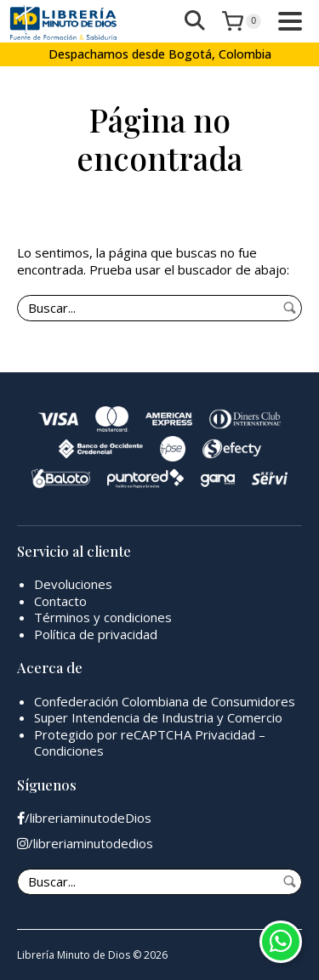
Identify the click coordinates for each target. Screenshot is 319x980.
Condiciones (69, 751)
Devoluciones (73, 584)
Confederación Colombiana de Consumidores (165, 701)
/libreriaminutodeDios (84, 818)
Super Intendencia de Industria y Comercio (158, 717)
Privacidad (225, 734)
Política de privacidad (96, 634)
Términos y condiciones (103, 617)
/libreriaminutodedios (85, 844)
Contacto (60, 601)
